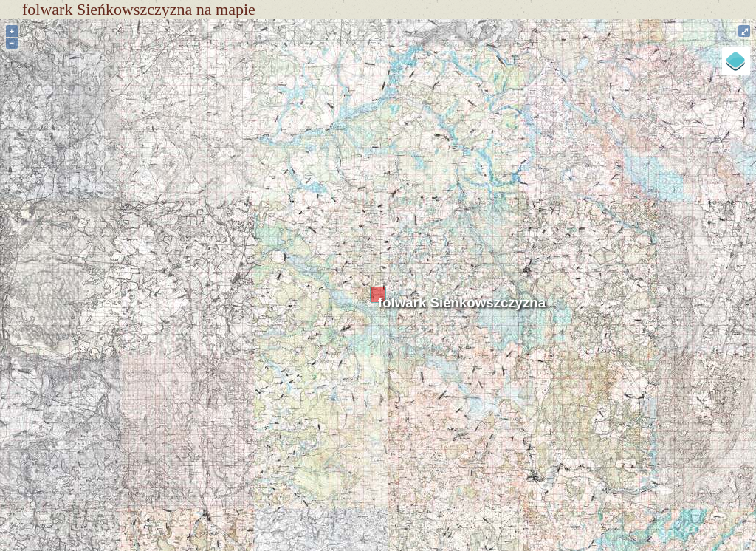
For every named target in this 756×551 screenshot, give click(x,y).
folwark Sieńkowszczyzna (462, 302)
